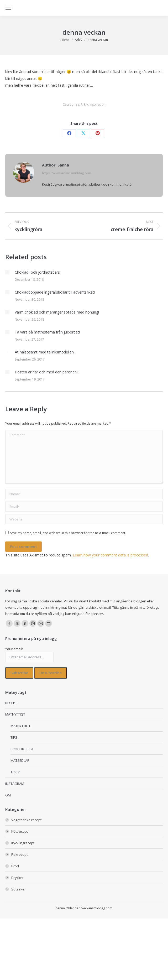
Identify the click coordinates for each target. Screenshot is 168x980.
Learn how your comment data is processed (110, 555)
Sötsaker (19, 889)
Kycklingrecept (23, 843)
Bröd (15, 866)
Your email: (14, 649)
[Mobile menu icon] (8, 8)
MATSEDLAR (20, 760)
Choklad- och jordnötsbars (37, 272)
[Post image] (7, 272)
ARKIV (15, 772)
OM (8, 795)
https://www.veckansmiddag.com (67, 173)
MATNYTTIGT (15, 714)
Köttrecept (20, 831)
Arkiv (84, 104)
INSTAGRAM (15, 784)
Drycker (17, 878)
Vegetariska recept (26, 820)
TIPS (14, 737)
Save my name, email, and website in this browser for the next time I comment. (68, 533)
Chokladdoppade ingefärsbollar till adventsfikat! (55, 292)
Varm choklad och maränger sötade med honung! (57, 312)
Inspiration (98, 104)
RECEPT (11, 703)
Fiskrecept (19, 854)
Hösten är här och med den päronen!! (46, 372)
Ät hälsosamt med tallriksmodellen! (45, 352)
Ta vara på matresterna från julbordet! (47, 332)
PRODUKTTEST (22, 749)
